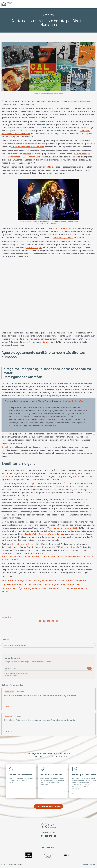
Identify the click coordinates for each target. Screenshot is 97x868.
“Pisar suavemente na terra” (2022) (63, 528)
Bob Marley (49, 167)
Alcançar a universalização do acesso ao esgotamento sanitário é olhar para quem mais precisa (44, 580)
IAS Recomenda (48, 15)
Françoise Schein (61, 228)
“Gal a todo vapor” (34, 248)
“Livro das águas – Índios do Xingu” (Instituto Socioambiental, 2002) (35, 483)
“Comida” (46, 342)
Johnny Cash (35, 157)
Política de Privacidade (89, 865)
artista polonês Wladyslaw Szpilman (28, 147)
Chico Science (8, 447)
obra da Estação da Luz (63, 237)
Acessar (12, 794)
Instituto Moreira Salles (23, 544)
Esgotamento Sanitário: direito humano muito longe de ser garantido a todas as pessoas (41, 584)
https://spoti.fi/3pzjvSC (72, 401)
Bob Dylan (27, 154)
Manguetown (49, 447)
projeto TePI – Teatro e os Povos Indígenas (45, 534)
